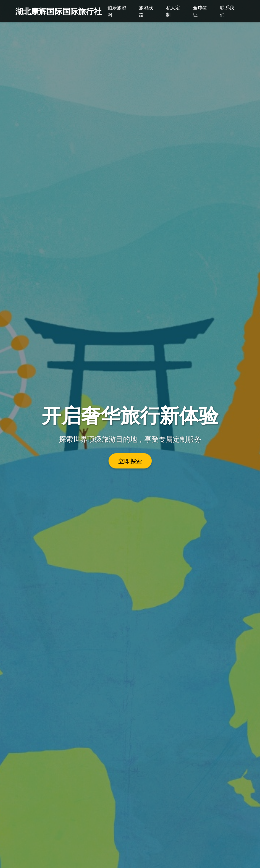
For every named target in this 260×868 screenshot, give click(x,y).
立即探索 (130, 461)
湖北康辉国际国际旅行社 (58, 11)
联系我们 (227, 11)
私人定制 (173, 11)
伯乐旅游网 (117, 11)
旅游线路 (146, 11)
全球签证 (200, 11)
